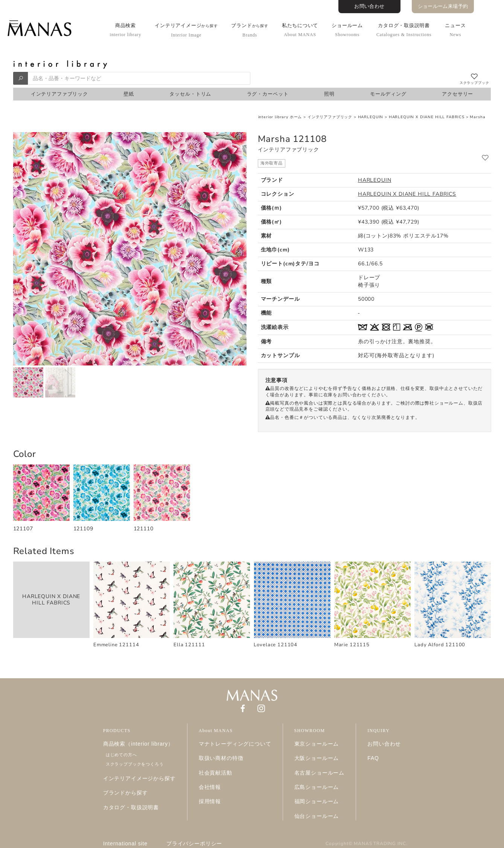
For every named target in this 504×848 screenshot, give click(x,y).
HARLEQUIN (371, 117)
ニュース (455, 30)
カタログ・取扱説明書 (404, 30)
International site (125, 843)
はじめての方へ (121, 755)
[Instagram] (261, 708)
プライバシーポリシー (194, 843)
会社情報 (210, 787)
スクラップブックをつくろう (135, 764)
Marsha (477, 117)
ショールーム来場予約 (443, 6)
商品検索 (126, 30)
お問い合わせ (369, 6)
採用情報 (210, 801)
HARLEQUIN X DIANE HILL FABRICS (427, 117)
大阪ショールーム (317, 758)
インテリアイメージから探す (139, 778)
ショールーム (347, 30)
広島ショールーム (317, 787)
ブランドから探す (126, 793)
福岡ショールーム (317, 801)
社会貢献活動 (215, 773)
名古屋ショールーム (320, 773)
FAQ (373, 758)
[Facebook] (243, 708)
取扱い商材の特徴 (221, 758)
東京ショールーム (317, 744)
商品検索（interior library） (138, 744)
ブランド (250, 30)
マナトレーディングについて (235, 744)
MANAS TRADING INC (380, 843)
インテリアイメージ (186, 30)
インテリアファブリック (330, 117)
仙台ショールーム (317, 816)
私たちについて (300, 30)
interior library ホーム (280, 117)
